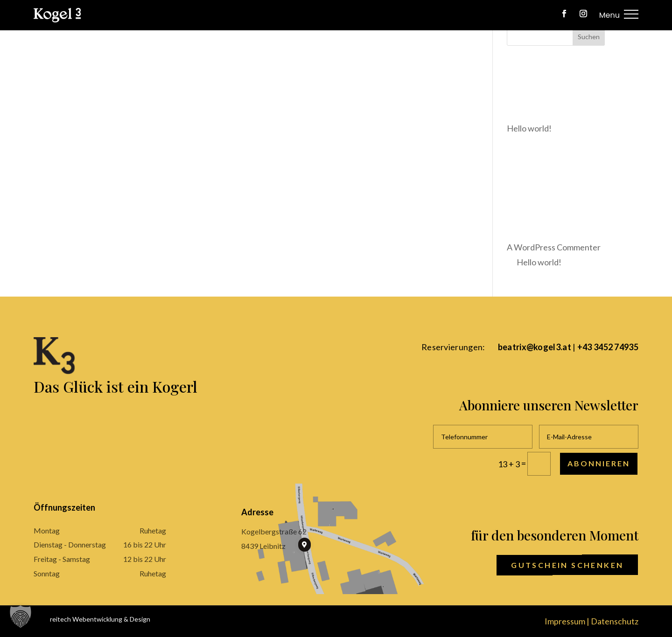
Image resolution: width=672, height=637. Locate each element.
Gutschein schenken (567, 565)
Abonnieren (599, 463)
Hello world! (539, 262)
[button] (21, 616)
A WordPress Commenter (554, 247)
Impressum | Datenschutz (591, 621)
